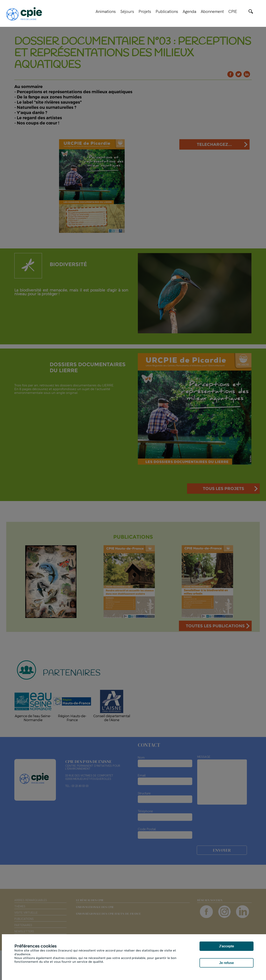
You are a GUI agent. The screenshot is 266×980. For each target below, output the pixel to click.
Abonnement (212, 11)
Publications (167, 11)
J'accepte (227, 946)
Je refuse (227, 963)
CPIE (233, 11)
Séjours (127, 11)
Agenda (189, 11)
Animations (106, 11)
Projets (145, 11)
